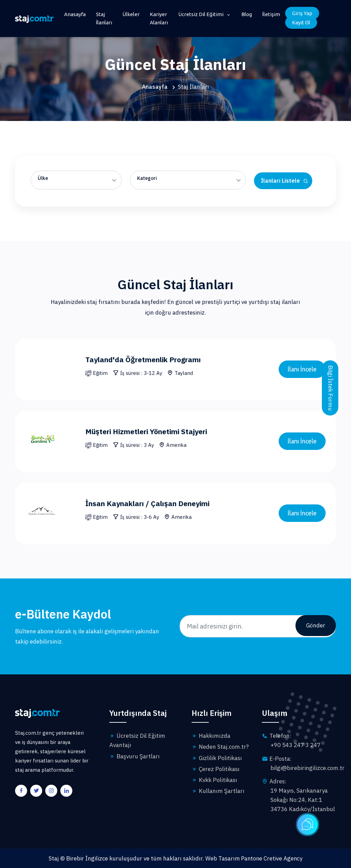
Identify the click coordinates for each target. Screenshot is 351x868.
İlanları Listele (285, 181)
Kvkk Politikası (214, 780)
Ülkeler (131, 14)
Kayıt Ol (301, 22)
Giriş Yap (302, 13)
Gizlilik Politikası (217, 758)
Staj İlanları (104, 18)
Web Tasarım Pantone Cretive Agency (254, 858)
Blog (247, 14)
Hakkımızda (211, 736)
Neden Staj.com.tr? (220, 747)
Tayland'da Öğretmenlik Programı (148, 359)
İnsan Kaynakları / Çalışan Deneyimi (152, 503)
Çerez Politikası (216, 769)
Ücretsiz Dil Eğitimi (201, 14)
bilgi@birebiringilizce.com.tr (307, 768)
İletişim (271, 14)
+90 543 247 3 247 (295, 745)
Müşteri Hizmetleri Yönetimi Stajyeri (151, 431)
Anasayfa (75, 14)
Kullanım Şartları (218, 791)
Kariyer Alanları (159, 18)
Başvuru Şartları (135, 756)
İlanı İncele (302, 369)
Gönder (316, 626)
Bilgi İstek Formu (330, 389)
